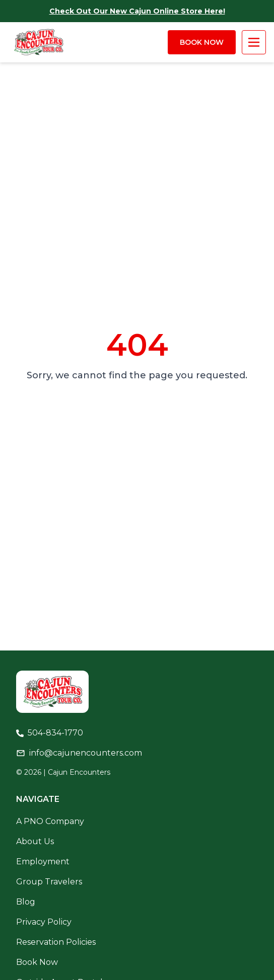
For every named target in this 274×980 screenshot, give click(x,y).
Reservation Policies (56, 942)
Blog (26, 902)
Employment (43, 862)
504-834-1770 (55, 733)
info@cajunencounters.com (86, 753)
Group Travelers (49, 882)
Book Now (202, 42)
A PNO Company (50, 821)
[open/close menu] (254, 42)
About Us (35, 841)
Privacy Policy (44, 922)
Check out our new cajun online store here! (137, 11)
